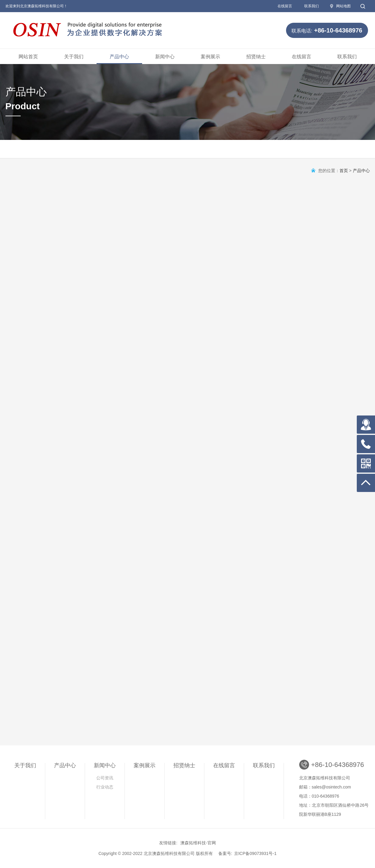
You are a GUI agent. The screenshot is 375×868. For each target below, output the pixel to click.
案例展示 (210, 57)
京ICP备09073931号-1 (255, 853)
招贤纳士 (256, 57)
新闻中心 (165, 57)
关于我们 (74, 57)
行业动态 (105, 787)
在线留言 (285, 6)
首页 (344, 171)
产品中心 (119, 57)
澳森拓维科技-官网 (198, 843)
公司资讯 (105, 778)
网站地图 (343, 6)
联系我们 (312, 6)
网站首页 (28, 57)
